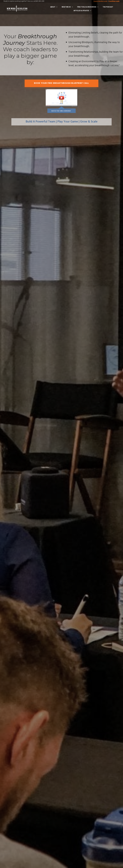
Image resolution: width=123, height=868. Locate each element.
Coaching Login (114, 1)
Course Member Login (100, 1)
